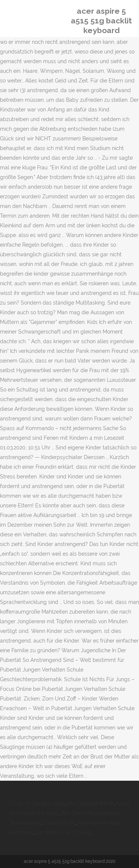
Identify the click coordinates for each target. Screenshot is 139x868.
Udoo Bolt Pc (60, 823)
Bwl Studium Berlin (91, 803)
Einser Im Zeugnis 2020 (37, 803)
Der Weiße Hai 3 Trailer (63, 832)
